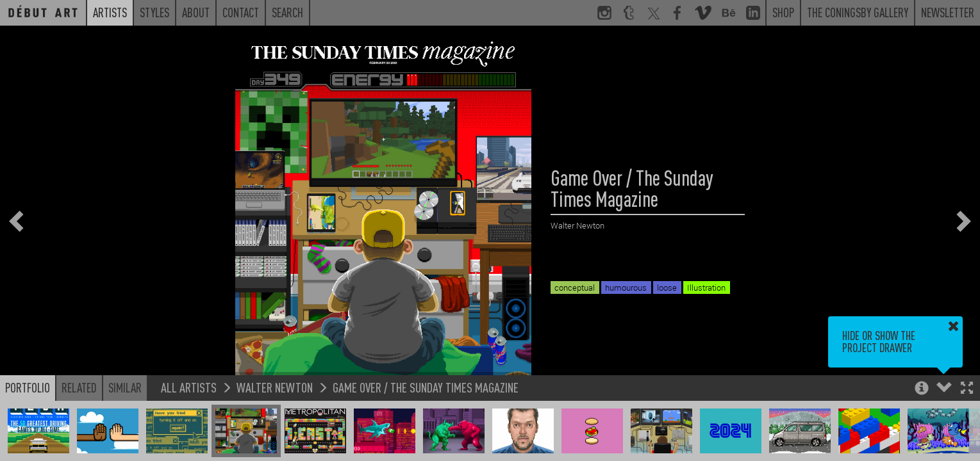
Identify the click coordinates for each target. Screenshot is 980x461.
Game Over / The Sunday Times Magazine (426, 387)
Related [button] (79, 387)
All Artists (189, 387)
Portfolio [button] (28, 387)
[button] (967, 389)
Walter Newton (275, 387)
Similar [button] (125, 387)
